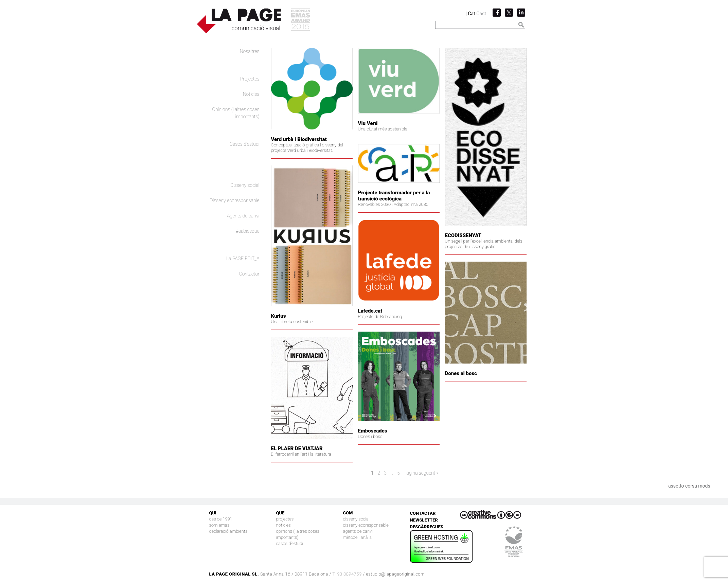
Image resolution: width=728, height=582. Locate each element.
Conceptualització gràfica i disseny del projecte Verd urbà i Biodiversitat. (307, 148)
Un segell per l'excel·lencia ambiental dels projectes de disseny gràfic (484, 244)
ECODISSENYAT (463, 235)
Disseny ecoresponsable (234, 200)
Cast (481, 14)
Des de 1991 (221, 519)
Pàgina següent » (421, 473)
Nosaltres (250, 51)
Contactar (249, 274)
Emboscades (373, 431)
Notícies (251, 94)
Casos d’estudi (245, 144)
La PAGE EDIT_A (243, 259)
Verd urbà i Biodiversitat (299, 139)
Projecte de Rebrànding (380, 316)
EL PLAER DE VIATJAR (297, 448)
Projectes (250, 79)
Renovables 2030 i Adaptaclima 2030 (393, 204)
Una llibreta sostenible (292, 322)
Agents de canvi (243, 216)
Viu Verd (368, 123)
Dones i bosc (370, 436)
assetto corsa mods (689, 486)
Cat (471, 14)
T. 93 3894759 (347, 574)
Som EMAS (219, 525)
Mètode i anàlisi (358, 537)
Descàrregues (427, 527)
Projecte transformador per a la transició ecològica (394, 196)
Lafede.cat (370, 311)
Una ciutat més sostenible (383, 129)
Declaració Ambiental (229, 531)
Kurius (279, 316)
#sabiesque (248, 231)
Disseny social (245, 185)
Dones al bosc (461, 373)
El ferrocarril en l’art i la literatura (301, 454)
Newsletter (424, 520)
